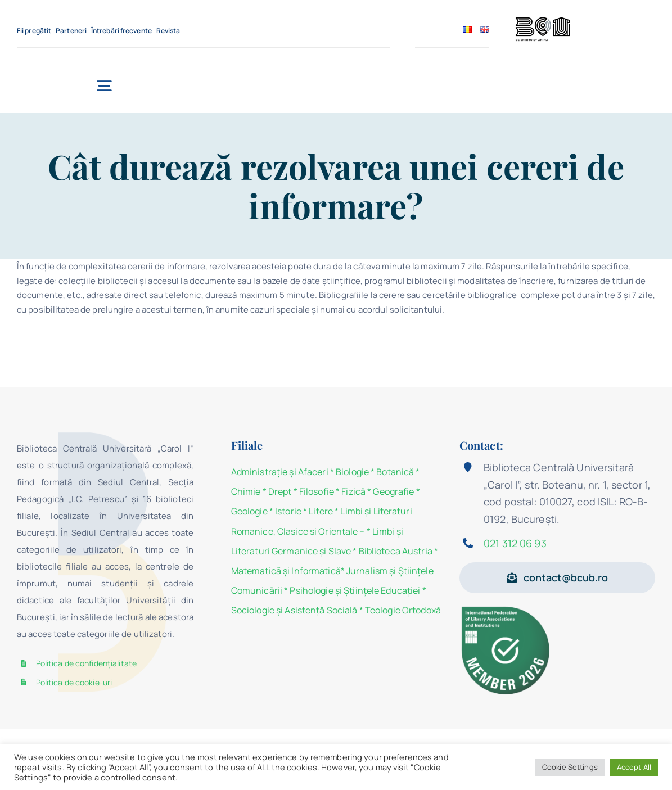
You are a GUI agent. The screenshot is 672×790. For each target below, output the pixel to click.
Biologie (353, 472)
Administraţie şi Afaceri (280, 472)
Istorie (288, 511)
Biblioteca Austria (396, 551)
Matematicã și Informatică (286, 571)
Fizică (353, 491)
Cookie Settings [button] (570, 767)
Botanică (395, 472)
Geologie (249, 511)
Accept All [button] (634, 767)
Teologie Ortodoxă (403, 610)
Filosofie (317, 491)
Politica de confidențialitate (86, 663)
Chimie (246, 491)
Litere (321, 511)
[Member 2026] (508, 609)
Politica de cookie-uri (74, 682)
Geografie (393, 491)
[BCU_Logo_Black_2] (543, 20)
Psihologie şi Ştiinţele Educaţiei (355, 590)
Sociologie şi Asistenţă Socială (294, 610)
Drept (280, 491)
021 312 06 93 (515, 543)
